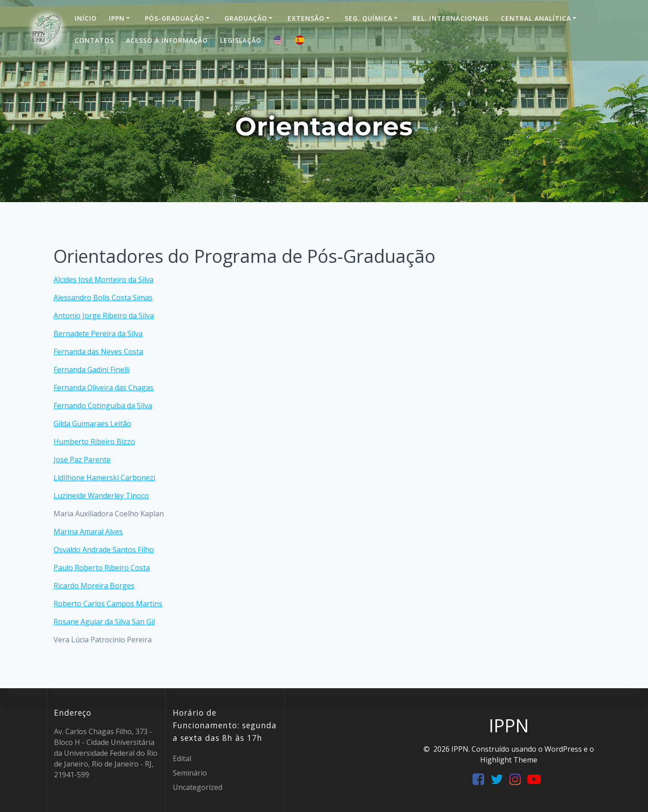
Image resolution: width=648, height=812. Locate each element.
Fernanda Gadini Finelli (92, 370)
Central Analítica (536, 18)
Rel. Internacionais (451, 18)
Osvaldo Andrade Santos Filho (104, 550)
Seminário (190, 773)
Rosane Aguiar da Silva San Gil (104, 622)
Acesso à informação (167, 40)
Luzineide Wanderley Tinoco (101, 496)
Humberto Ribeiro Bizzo (94, 442)
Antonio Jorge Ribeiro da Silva (104, 316)
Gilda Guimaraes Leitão (92, 424)
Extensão (306, 18)
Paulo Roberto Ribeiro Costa (102, 568)
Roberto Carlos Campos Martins (108, 604)
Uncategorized (198, 787)
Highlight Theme (509, 760)
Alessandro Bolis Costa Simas (103, 298)
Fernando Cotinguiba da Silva (103, 406)
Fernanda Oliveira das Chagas (103, 388)
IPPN (117, 18)
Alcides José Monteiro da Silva (103, 280)
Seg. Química (369, 18)
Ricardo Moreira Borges (94, 586)
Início (86, 18)
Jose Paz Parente (82, 460)
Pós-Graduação (175, 18)
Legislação (241, 40)
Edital (182, 758)
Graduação (246, 18)
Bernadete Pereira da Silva (98, 334)
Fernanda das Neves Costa (98, 352)
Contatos (94, 40)
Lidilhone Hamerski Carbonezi (104, 478)
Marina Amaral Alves (88, 532)
